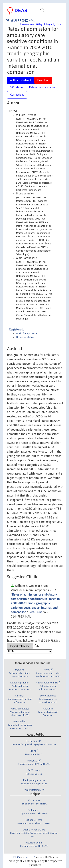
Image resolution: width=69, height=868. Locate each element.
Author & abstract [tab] (21, 80)
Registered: (16, 329)
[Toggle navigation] (42, 11)
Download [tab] (43, 80)
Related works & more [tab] (42, 87)
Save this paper (28, 24)
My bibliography (46, 24)
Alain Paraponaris (27, 333)
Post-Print (35, 612)
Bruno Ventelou (25, 337)
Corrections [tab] (17, 95)
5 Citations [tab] (17, 87)
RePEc (30, 857)
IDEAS (16, 857)
